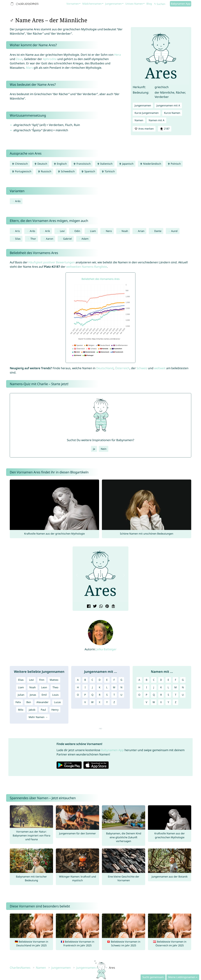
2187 (165, 129)
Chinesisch (20, 164)
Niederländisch (150, 164)
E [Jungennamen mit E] (107, 680)
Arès (18, 201)
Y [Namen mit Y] (168, 702)
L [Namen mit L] (168, 687)
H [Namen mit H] (139, 687)
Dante (158, 231)
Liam (93, 231)
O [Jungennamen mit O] (78, 695)
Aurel (174, 231)
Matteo (54, 680)
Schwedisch (66, 171)
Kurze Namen (172, 113)
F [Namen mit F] (176, 680)
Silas (18, 239)
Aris (17, 231)
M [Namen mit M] (176, 687)
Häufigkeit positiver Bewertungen (52, 262)
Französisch (82, 164)
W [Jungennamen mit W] (92, 702)
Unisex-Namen (134, 4)
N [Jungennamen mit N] (121, 687)
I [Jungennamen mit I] (85, 687)
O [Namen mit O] (139, 695)
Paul (43, 710)
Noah (125, 231)
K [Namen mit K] (161, 687)
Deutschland (105, 368)
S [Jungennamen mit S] (107, 695)
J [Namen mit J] (154, 687)
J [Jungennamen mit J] (92, 687)
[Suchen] (162, 4)
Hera (118, 55)
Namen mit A (157, 120)
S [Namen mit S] (168, 695)
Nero (109, 231)
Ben (29, 702)
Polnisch (174, 164)
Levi (62, 231)
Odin (77, 231)
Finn (42, 680)
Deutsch (41, 164)
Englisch (60, 164)
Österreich (122, 368)
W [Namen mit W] (154, 702)
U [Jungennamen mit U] (121, 695)
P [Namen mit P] (146, 695)
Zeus (19, 59)
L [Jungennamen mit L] (107, 687)
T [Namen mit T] (176, 695)
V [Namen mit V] (146, 702)
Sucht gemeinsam (153, 977)
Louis (55, 695)
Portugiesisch (21, 171)
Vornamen (73, 4)
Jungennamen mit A (168, 105)
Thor (33, 239)
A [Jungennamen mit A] (78, 680)
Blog (149, 4)
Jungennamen (113, 4)
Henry (55, 710)
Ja (94, 449)
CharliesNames (20, 968)
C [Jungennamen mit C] (92, 680)
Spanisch (88, 171)
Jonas (33, 695)
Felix (18, 702)
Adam (85, 239)
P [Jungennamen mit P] (85, 695)
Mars (29, 68)
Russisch (44, 171)
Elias (21, 680)
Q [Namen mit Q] (154, 695)
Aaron (50, 239)
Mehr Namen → (38, 717)
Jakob (32, 710)
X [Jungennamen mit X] (100, 702)
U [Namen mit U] (183, 695)
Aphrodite (50, 59)
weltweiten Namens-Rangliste (87, 267)
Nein (104, 449)
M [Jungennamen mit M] (114, 687)
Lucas (57, 702)
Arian (141, 231)
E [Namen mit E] (168, 680)
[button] (77, 575)
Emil (44, 695)
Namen (139, 120)
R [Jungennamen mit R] (100, 695)
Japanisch (126, 164)
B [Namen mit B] (147, 680)
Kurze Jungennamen (147, 113)
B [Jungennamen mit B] (85, 680)
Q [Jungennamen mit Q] (92, 695)
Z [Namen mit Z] (176, 702)
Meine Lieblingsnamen (182, 977)
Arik (48, 231)
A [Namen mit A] (139, 680)
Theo (55, 687)
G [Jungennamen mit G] (121, 680)
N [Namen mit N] (183, 687)
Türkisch (108, 171)
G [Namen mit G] (183, 680)
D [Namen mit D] (161, 680)
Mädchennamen (92, 4)
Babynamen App (181, 4)
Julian (21, 695)
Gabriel (67, 239)
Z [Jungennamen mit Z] (114, 702)
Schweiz (142, 368)
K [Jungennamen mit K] (100, 687)
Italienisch (105, 164)
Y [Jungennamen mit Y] (107, 702)
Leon (44, 687)
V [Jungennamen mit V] (85, 702)
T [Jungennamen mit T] (114, 695)
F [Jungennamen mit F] (114, 680)
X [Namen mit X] (161, 702)
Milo (21, 710)
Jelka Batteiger (107, 649)
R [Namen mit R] (161, 695)
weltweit (160, 368)
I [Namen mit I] (147, 687)
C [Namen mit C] (154, 680)
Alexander (43, 702)
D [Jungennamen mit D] (100, 680)
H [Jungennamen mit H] (78, 687)
